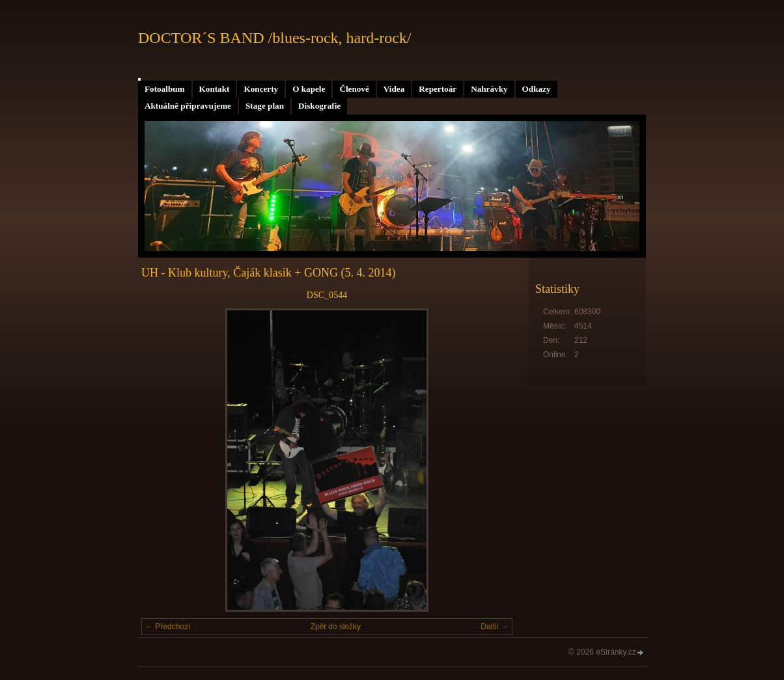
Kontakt (215, 89)
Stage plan (265, 106)
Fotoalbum (165, 89)
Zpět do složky (336, 627)
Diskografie (319, 106)
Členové (354, 89)
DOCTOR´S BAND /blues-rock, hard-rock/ (275, 38)
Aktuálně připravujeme (188, 106)
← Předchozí (168, 627)
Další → (495, 627)
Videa (394, 89)
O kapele (309, 89)
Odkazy (537, 89)
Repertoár (438, 89)
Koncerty (261, 89)
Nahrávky (489, 89)
